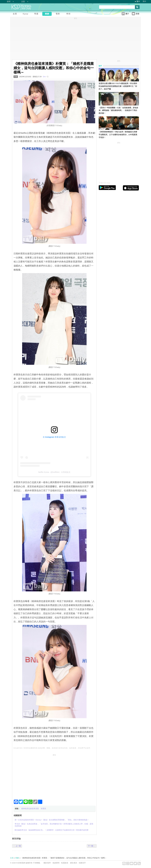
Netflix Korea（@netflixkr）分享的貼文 (54, 472)
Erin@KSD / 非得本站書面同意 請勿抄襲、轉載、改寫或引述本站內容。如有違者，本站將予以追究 (52, 748)
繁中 (138, 1)
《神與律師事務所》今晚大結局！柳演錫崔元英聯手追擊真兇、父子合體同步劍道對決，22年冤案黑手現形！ (118, 135)
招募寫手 (82, 863)
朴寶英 (43, 809)
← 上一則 (17, 846)
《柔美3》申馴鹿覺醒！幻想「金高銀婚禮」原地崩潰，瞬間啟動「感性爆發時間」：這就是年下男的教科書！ (118, 110)
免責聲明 (56, 863)
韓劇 (16, 77)
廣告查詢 (74, 863)
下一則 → (92, 846)
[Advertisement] (54, 776)
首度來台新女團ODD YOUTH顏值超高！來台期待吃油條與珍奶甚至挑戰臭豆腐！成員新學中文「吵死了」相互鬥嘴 (118, 86)
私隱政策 (65, 863)
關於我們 (47, 863)
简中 (144, 1)
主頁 (12, 858)
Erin (44, 77)
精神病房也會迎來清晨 (30, 809)
